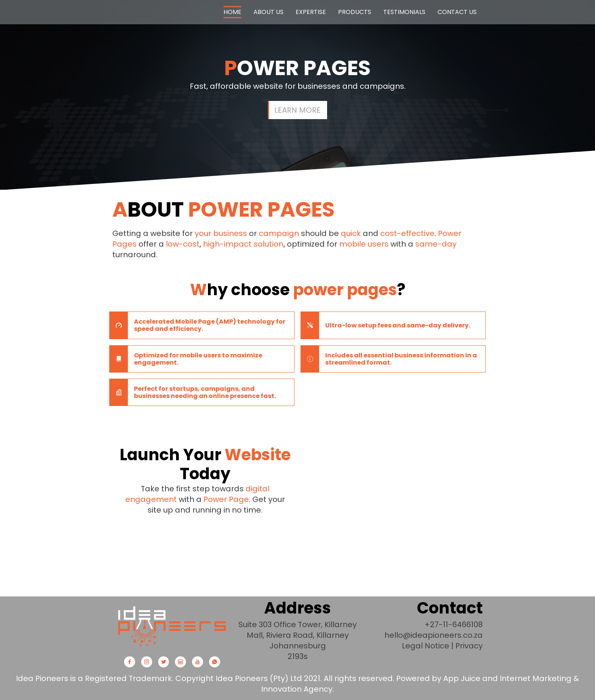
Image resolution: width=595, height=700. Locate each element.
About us (268, 12)
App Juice (462, 678)
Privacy (469, 646)
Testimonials (404, 12)
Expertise (311, 12)
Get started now (205, 536)
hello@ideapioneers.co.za (434, 635)
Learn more (297, 110)
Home (232, 12)
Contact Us (457, 12)
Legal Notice (426, 646)
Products (355, 12)
